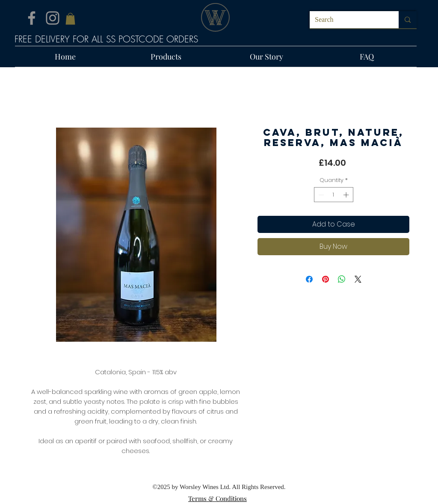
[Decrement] (320, 195)
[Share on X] (358, 279)
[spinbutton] (333, 195)
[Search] (348, 20)
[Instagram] (53, 18)
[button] (70, 19)
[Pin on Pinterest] (326, 279)
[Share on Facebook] (309, 279)
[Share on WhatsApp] (342, 279)
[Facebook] (32, 18)
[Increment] (347, 195)
